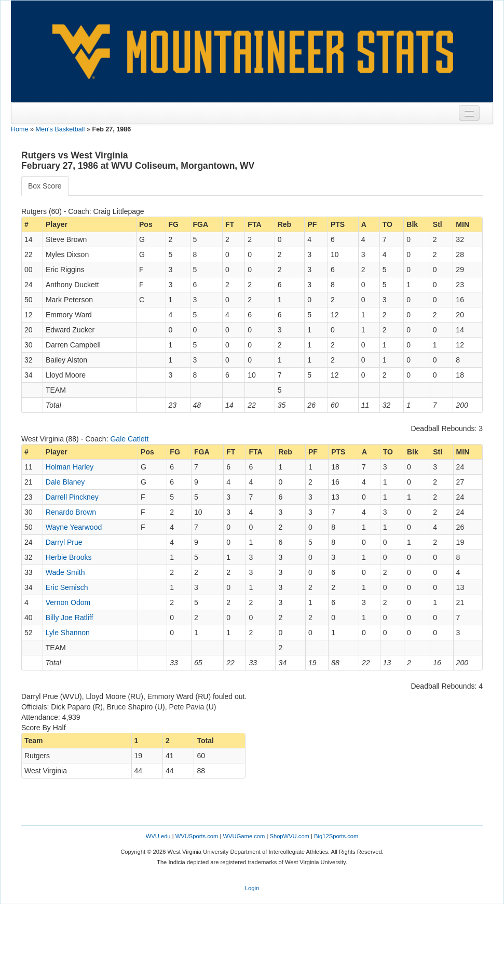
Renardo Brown (71, 512)
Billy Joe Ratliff (70, 617)
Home (20, 129)
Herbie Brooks (69, 557)
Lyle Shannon (68, 633)
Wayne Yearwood (74, 527)
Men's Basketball (60, 129)
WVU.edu (158, 836)
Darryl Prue (64, 542)
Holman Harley (70, 467)
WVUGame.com (244, 836)
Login (252, 888)
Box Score (45, 186)
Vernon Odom (68, 602)
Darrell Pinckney (72, 497)
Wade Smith (65, 572)
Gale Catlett (129, 439)
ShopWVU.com (289, 836)
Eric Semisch (67, 587)
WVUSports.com (197, 836)
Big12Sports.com (336, 836)
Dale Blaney (65, 482)
